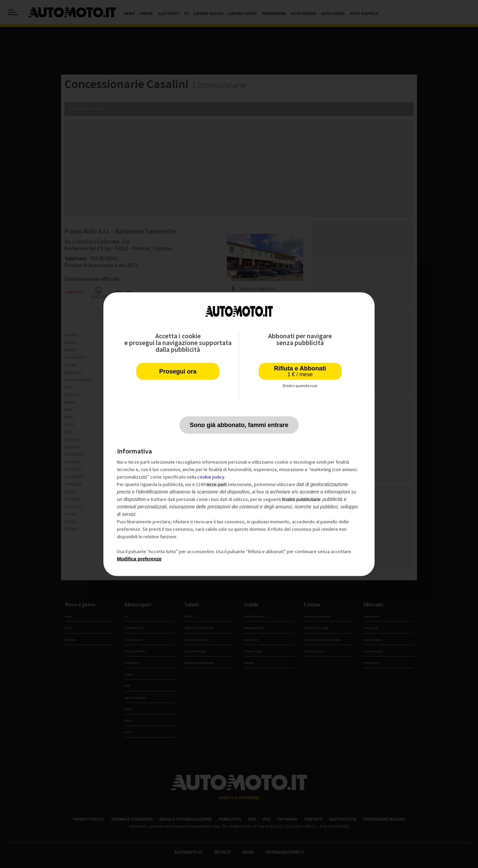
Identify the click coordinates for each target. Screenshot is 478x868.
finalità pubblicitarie (301, 499)
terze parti (216, 484)
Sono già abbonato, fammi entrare (239, 425)
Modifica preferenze (139, 559)
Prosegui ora (178, 371)
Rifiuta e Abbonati (300, 371)
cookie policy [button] (211, 477)
